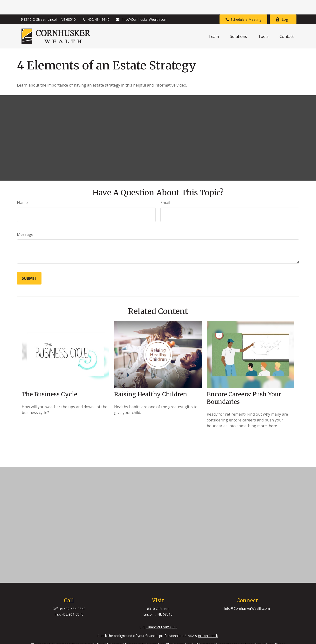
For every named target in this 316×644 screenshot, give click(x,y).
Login (283, 5)
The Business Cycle (49, 380)
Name (22, 188)
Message (25, 220)
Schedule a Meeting (243, 5)
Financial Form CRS (161, 613)
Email (165, 188)
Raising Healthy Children (151, 380)
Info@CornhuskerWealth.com (141, 5)
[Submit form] (29, 264)
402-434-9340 (96, 5)
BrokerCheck (208, 621)
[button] (214, 22)
